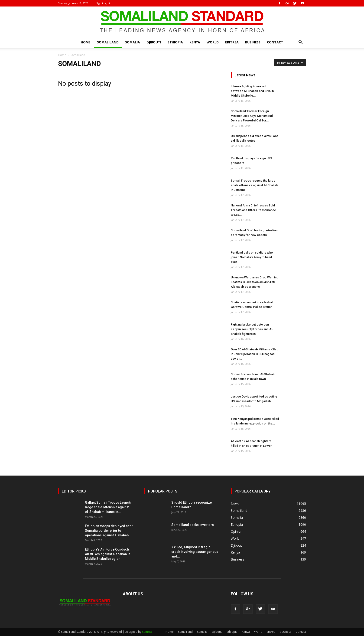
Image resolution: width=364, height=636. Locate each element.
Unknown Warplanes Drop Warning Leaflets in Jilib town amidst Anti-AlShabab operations (255, 282)
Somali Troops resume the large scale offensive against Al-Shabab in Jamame (254, 185)
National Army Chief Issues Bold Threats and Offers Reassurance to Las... (253, 210)
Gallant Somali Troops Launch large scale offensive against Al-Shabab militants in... (108, 507)
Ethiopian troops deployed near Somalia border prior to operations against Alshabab (109, 531)
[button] (300, 43)
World (213, 42)
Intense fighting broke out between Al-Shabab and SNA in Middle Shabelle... (252, 91)
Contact (275, 42)
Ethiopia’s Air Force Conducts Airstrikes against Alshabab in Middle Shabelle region (108, 554)
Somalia (133, 42)
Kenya (195, 42)
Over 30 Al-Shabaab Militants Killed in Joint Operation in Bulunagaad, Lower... (255, 354)
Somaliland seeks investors (193, 525)
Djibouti (154, 42)
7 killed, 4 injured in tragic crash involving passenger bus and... (195, 552)
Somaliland (108, 42)
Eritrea (232, 42)
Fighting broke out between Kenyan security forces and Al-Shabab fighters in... (252, 329)
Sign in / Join (104, 3)
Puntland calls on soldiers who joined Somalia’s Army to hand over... (252, 257)
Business (253, 42)
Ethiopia (175, 42)
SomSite (147, 632)
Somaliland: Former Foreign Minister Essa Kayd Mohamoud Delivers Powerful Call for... (252, 116)
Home (86, 42)
